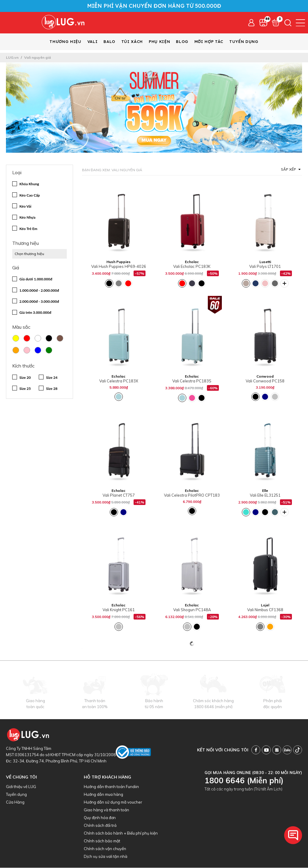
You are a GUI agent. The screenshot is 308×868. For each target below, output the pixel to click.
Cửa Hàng (15, 802)
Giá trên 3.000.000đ (35, 313)
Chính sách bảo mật (102, 841)
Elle (265, 491)
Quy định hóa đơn (100, 818)
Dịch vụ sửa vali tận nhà (106, 857)
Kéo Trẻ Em (28, 229)
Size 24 (52, 378)
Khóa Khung (29, 184)
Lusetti (265, 262)
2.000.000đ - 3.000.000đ (39, 302)
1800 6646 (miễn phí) (213, 707)
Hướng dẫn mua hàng (103, 795)
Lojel (265, 605)
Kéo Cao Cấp (30, 196)
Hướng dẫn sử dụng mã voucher (113, 802)
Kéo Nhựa (27, 218)
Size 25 (25, 389)
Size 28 (52, 389)
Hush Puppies (119, 262)
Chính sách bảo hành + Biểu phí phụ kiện (121, 833)
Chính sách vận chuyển (105, 849)
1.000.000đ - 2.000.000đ (39, 291)
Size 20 (25, 378)
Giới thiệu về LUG (21, 787)
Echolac (192, 262)
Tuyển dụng (16, 795)
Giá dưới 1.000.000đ (36, 279)
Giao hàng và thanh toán (106, 810)
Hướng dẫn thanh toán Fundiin (111, 787)
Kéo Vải (25, 207)
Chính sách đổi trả (100, 826)
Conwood (265, 377)
